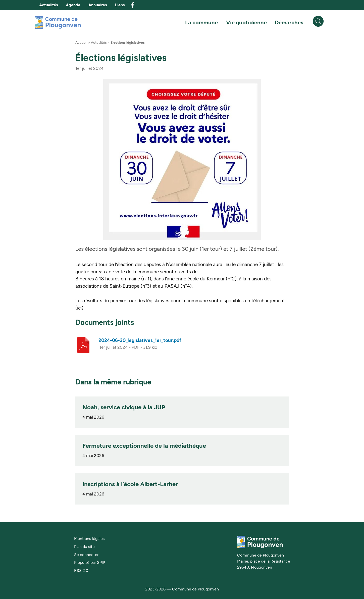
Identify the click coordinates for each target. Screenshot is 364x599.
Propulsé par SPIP (90, 562)
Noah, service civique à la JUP (124, 407)
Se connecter (86, 555)
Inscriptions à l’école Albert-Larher (130, 484)
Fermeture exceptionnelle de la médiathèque (144, 446)
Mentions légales (89, 539)
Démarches (289, 22)
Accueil (81, 42)
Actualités (48, 5)
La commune (201, 22)
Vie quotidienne (246, 22)
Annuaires (98, 5)
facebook (133, 5)
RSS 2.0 (81, 570)
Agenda (73, 5)
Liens (120, 5)
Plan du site (84, 547)
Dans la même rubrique (113, 382)
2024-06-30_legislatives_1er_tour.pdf (140, 340)
